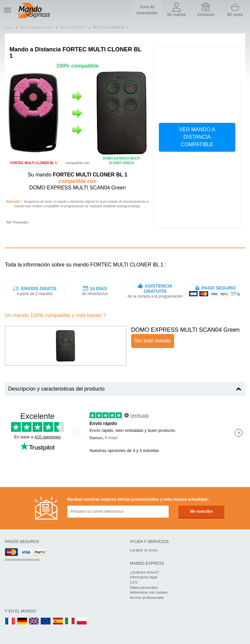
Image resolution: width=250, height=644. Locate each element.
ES (58, 621)
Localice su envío (144, 550)
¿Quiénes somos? (144, 572)
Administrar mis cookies (149, 592)
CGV (134, 582)
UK (34, 621)
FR (10, 621)
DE (22, 621)
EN (46, 621)
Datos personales (144, 587)
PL (82, 621)
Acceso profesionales (147, 598)
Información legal (144, 577)
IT (70, 621)
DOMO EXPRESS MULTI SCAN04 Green (186, 330)
